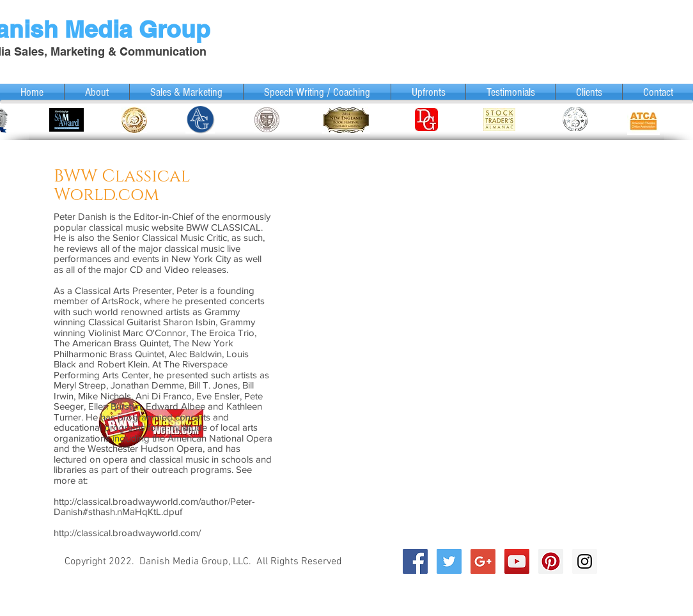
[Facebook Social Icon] (415, 561)
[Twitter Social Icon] (449, 561)
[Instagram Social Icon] (585, 561)
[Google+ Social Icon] (483, 561)
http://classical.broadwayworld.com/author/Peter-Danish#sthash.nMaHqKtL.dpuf (154, 507)
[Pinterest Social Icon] (551, 561)
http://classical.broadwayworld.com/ (127, 533)
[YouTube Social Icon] (517, 561)
